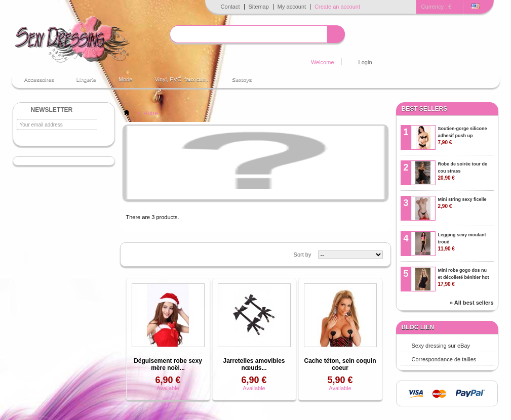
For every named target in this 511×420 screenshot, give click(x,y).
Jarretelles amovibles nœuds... (254, 364)
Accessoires (39, 79)
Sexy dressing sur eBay (441, 346)
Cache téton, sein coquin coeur (340, 364)
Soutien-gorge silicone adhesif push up (463, 136)
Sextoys (242, 79)
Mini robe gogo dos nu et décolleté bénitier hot (464, 277)
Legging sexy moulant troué (462, 242)
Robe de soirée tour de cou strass (463, 171)
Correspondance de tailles (444, 359)
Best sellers (425, 109)
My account (292, 7)
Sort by (303, 255)
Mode (126, 79)
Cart (464, 62)
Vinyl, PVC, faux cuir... (182, 79)
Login (365, 62)
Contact (230, 7)
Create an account (337, 7)
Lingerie (86, 79)
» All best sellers (471, 303)
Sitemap (259, 7)
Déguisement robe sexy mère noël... (168, 364)
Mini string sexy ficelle (462, 203)
